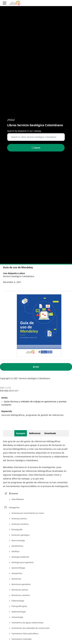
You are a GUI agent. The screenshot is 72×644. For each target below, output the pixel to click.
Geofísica (15, 551)
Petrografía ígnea (19, 606)
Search (36, 148)
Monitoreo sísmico (20, 590)
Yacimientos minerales (21, 639)
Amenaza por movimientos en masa (27, 513)
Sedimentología (18, 612)
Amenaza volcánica (20, 524)
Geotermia (16, 579)
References (35, 433)
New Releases (18, 499)
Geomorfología (18, 568)
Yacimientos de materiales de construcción (30, 628)
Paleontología (18, 601)
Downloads (50, 433)
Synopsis (21, 433)
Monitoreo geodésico (21, 584)
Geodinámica (17, 546)
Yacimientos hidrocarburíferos (25, 634)
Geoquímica (17, 573)
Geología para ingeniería (22, 562)
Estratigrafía (17, 529)
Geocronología (18, 540)
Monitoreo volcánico (21, 595)
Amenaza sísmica (19, 519)
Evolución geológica (20, 535)
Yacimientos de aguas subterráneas (27, 623)
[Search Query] (36, 137)
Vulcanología (17, 617)
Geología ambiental (20, 557)
